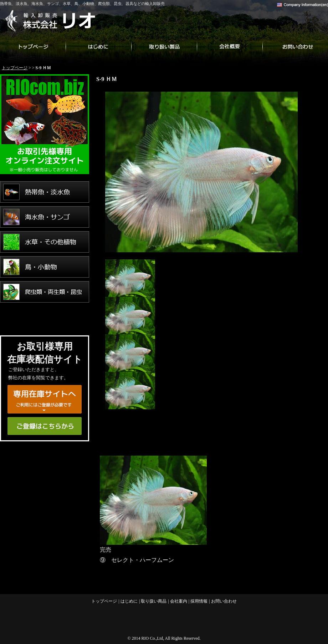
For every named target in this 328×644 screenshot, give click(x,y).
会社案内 (230, 46)
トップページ (33, 46)
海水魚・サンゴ (45, 217)
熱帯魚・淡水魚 (45, 192)
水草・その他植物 (45, 242)
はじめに (98, 46)
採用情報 (199, 601)
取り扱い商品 (164, 46)
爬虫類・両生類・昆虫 (45, 292)
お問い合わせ (295, 46)
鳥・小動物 (45, 267)
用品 (45, 317)
